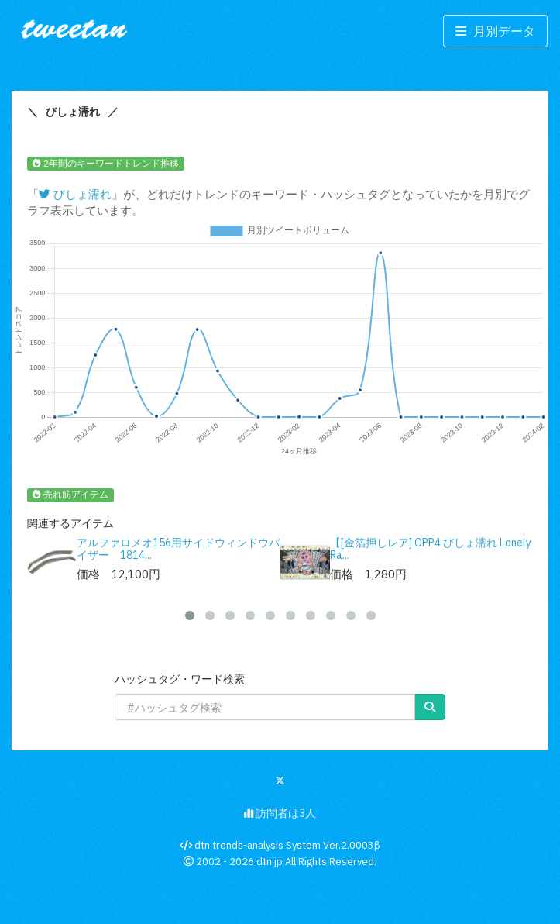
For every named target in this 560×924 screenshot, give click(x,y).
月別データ (495, 31)
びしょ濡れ (75, 194)
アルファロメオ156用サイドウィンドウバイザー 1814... (178, 548)
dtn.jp (270, 862)
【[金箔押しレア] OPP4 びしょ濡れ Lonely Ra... (431, 548)
